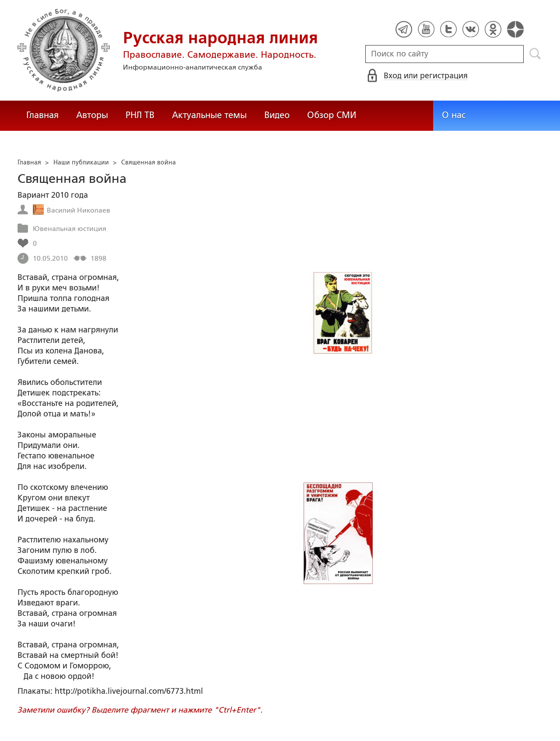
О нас (454, 115)
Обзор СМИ (332, 115)
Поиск (535, 54)
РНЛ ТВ (140, 115)
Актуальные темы (209, 115)
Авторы (92, 115)
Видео (277, 115)
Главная (42, 115)
